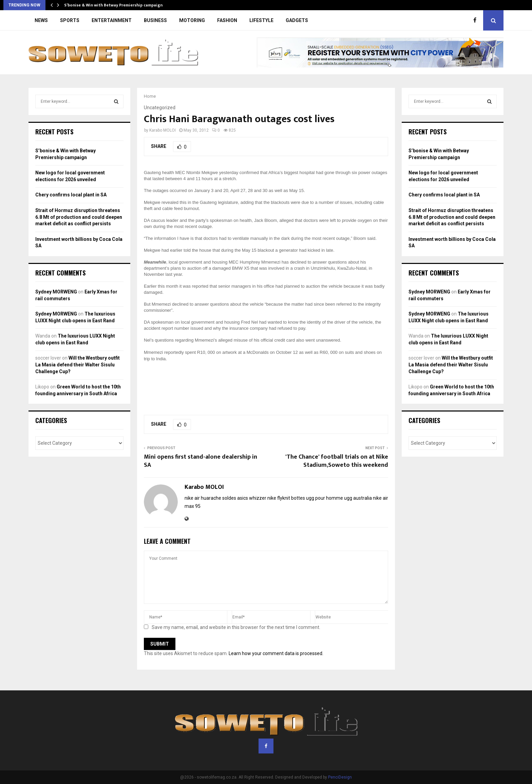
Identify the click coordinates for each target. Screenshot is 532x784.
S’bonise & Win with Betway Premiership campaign (113, 5)
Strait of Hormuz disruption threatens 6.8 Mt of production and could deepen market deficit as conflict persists (79, 217)
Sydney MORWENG (56, 292)
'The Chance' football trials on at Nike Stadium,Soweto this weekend (337, 461)
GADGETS (297, 20)
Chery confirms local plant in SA (71, 195)
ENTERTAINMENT (112, 20)
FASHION (227, 20)
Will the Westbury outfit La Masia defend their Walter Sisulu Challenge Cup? (78, 365)
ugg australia (358, 498)
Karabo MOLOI (163, 130)
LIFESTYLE (261, 20)
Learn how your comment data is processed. (276, 653)
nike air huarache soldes (210, 498)
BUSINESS (155, 20)
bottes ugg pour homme (317, 498)
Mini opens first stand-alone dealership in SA (201, 461)
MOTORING (192, 20)
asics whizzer (252, 498)
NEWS (41, 20)
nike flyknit (279, 498)
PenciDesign (340, 777)
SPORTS (70, 20)
